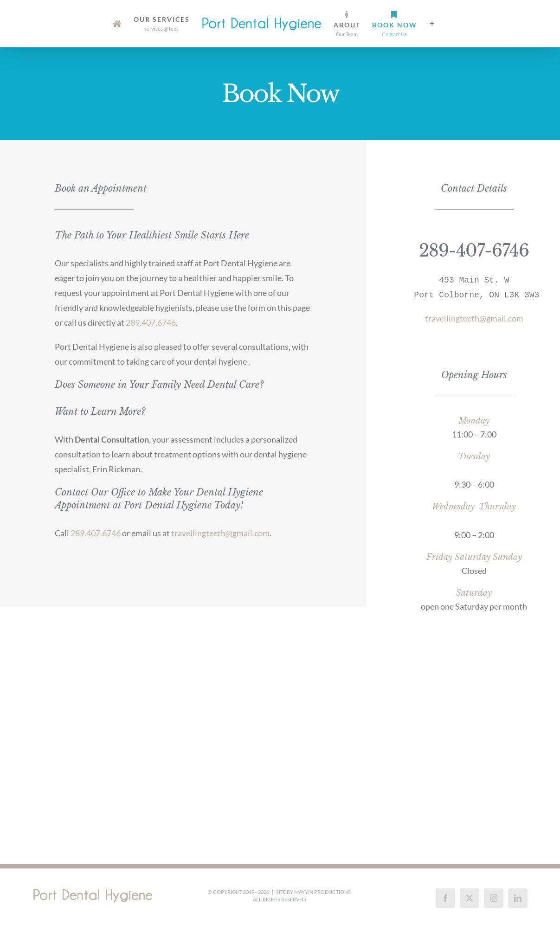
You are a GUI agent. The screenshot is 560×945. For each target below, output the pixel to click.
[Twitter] (470, 898)
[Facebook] (445, 898)
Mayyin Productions (322, 892)
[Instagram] (494, 898)
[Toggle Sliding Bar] (432, 24)
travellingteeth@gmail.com (220, 533)
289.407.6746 (151, 322)
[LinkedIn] (518, 898)
